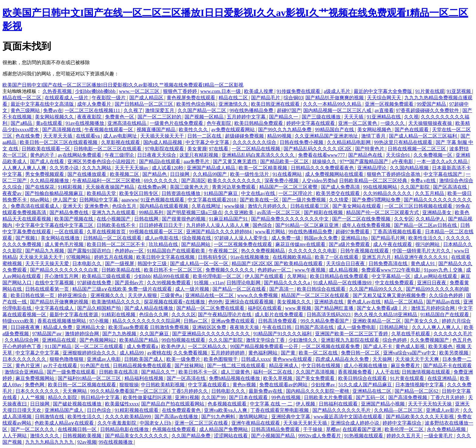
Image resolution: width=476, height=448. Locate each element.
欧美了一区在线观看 (337, 257)
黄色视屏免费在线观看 (192, 98)
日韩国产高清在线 (315, 327)
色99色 (216, 302)
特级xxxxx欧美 (19, 321)
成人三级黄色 (236, 372)
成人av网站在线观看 (436, 276)
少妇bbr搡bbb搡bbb (96, 91)
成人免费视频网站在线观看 (335, 174)
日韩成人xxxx (256, 359)
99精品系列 (152, 212)
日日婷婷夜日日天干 (161, 225)
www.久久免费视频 (258, 295)
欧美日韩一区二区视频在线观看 (83, 385)
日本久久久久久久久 (25, 359)
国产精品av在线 (444, 302)
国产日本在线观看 (249, 397)
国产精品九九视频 (45, 251)
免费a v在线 (424, 181)
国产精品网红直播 (335, 308)
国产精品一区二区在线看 (240, 289)
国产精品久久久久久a (287, 283)
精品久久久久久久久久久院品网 (147, 321)
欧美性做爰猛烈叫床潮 (148, 397)
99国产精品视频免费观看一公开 (265, 346)
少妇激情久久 (304, 340)
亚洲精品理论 (372, 168)
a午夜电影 (403, 161)
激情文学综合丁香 (266, 340)
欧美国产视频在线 (74, 219)
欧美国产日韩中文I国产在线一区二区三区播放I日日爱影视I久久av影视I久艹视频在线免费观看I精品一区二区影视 (123, 85)
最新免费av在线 (266, 391)
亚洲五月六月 (377, 257)
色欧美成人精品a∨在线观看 (65, 423)
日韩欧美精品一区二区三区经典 (374, 181)
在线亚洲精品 (443, 378)
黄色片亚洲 (28, 366)
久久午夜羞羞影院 (117, 423)
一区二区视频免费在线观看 (243, 244)
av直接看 (384, 110)
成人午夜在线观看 (393, 244)
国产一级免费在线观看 (72, 372)
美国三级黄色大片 (190, 187)
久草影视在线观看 (121, 142)
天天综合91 (399, 155)
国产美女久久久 (422, 321)
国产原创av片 (130, 283)
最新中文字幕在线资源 (74, 315)
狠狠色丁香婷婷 (181, 91)
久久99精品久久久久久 (388, 193)
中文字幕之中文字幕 (208, 142)
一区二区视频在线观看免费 (331, 346)
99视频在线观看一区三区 (157, 232)
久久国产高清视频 (316, 372)
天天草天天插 (58, 136)
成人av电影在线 (162, 238)
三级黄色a (172, 295)
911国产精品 (58, 346)
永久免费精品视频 (447, 429)
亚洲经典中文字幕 (291, 417)
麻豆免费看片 (406, 366)
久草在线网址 (207, 206)
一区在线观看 (70, 232)
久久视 (411, 117)
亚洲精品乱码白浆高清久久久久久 (259, 155)
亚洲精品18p (355, 238)
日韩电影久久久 (229, 391)
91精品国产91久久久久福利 (283, 334)
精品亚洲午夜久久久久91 (422, 257)
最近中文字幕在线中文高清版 (43, 104)
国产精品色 (155, 174)
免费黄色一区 (120, 117)
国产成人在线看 (48, 161)
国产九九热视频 (120, 334)
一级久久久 (393, 123)
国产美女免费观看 (316, 378)
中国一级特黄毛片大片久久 (422, 251)
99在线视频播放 (116, 442)
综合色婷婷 (395, 340)
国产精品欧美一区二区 (285, 161)
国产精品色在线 (366, 155)
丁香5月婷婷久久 (190, 391)
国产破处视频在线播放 (78, 404)
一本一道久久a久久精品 (442, 161)
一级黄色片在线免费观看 (177, 123)
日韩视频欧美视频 (83, 436)
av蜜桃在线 (159, 353)
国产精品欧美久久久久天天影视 (420, 417)
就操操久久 (325, 161)
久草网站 (297, 276)
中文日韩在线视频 (321, 366)
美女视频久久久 (294, 302)
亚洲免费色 (97, 206)
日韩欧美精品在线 (121, 270)
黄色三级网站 (26, 110)
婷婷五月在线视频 (114, 257)
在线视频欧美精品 (293, 257)
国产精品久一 (284, 117)
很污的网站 (428, 244)
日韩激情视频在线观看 (427, 372)
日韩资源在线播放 (182, 193)
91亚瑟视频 (459, 91)
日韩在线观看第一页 (48, 289)
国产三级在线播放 (322, 117)
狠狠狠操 (129, 385)
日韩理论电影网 (244, 283)
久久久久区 (184, 315)
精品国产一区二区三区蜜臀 (289, 187)
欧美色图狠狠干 (221, 359)
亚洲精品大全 (91, 327)
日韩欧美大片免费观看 (329, 397)
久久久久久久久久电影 (313, 251)
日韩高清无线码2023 (329, 315)
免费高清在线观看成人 (36, 206)
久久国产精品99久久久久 (376, 289)
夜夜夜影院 (90, 117)
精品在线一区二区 (22, 98)
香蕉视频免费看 (355, 372)
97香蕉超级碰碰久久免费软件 (428, 110)
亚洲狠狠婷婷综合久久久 (90, 353)
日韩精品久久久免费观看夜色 (323, 168)
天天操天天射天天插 (306, 423)
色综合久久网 (154, 315)
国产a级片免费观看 (350, 244)
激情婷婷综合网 (83, 334)
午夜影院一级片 (109, 98)
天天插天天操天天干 (163, 136)
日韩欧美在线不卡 (117, 225)
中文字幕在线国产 (444, 174)
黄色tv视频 (245, 385)
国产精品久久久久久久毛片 (342, 410)
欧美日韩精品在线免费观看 (340, 276)
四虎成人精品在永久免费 (343, 359)
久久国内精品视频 (410, 168)
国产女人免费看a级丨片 (383, 308)
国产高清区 (193, 181)
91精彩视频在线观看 (137, 410)
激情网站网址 (254, 417)
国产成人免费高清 (341, 187)
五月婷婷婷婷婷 (228, 353)
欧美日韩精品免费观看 (259, 123)
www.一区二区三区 (140, 91)
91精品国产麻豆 (221, 193)
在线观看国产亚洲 (362, 429)
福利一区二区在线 (273, 372)
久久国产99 (214, 397)
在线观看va (88, 136)
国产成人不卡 (378, 346)
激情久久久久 (45, 436)
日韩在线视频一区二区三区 (417, 149)
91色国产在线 (96, 366)
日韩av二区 (196, 321)
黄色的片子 (43, 155)
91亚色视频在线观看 (163, 200)
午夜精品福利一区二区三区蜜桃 (107, 181)
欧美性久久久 (194, 130)
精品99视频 (280, 136)
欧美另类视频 (454, 353)
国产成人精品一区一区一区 (200, 263)
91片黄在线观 (430, 91)
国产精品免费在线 (70, 212)
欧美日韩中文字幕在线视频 (166, 257)
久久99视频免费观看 (169, 283)
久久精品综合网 (22, 340)
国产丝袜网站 (190, 366)
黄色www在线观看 (293, 359)
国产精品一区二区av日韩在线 (426, 225)
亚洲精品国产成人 (65, 410)
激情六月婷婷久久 (268, 206)
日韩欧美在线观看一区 (46, 149)
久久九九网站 (97, 168)
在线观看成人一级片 (67, 98)
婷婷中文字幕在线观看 (311, 123)
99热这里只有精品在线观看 (404, 142)
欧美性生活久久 (426, 238)
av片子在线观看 (61, 366)
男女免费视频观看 (45, 174)
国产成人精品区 (147, 98)
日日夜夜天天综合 (157, 155)
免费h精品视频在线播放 (235, 378)
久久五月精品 (430, 193)
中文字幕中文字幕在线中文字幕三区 (55, 225)
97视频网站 (79, 257)
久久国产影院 (416, 187)
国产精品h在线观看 (160, 161)
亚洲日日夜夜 (432, 283)
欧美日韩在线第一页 (33, 295)
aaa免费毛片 (197, 161)
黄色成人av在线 (364, 302)
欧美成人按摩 (259, 91)
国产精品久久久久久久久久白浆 (65, 270)
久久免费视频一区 (433, 155)
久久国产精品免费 (192, 436)
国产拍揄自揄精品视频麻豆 (55, 193)
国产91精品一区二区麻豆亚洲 (308, 225)
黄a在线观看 (50, 123)
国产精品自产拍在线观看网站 (173, 404)
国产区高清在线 (450, 187)
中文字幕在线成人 (55, 308)
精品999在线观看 (172, 276)
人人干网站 (15, 436)
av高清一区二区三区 (279, 212)
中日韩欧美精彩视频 (163, 385)
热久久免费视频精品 (263, 251)
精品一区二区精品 (404, 302)
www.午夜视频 (311, 270)
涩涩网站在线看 (231, 436)
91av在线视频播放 (85, 123)
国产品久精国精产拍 (100, 308)
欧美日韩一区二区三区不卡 (117, 244)
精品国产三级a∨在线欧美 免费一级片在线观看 (122, 289)
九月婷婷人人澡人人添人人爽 (218, 225)
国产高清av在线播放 (177, 417)
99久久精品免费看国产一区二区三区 (130, 391)
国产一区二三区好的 (160, 117)
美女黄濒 (197, 149)
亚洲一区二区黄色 (358, 123)
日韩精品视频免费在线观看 (143, 366)
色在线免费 (28, 136)
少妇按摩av (323, 385)
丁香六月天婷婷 (448, 397)
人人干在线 (387, 372)
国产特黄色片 (370, 149)
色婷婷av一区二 (275, 270)
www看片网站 (271, 232)
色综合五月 (125, 206)
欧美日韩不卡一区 (199, 372)
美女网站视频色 (375, 130)
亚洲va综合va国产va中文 (410, 353)
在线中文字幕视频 (55, 283)
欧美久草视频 (278, 378)
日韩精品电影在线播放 (125, 429)
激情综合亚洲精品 (25, 372)
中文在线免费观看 (395, 283)
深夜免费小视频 (282, 181)
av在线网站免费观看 (80, 155)
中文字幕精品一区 (392, 276)
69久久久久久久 (161, 181)
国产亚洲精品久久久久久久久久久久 (212, 334)
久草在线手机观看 (411, 334)
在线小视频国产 (114, 219)
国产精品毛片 (266, 98)
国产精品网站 (196, 244)
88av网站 (40, 200)
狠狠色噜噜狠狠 (67, 359)
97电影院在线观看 (165, 149)
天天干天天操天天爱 (48, 263)
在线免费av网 (153, 187)
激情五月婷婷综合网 (433, 308)
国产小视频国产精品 (274, 436)
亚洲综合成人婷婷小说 (355, 423)
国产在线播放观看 (87, 174)
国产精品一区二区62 (417, 391)
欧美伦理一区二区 (405, 429)
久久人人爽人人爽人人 (437, 327)
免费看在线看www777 (322, 155)
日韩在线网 (147, 219)
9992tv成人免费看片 (320, 436)
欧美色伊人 (173, 346)
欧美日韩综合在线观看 (322, 289)
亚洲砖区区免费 (210, 327)
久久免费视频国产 (430, 340)
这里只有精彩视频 (199, 155)
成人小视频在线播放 (366, 366)
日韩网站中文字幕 (99, 200)
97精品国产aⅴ (47, 334)
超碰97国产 (289, 110)
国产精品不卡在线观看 (447, 366)
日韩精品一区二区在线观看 (113, 238)
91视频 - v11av (209, 283)
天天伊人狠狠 (143, 295)
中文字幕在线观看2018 (212, 200)
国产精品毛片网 (389, 238)
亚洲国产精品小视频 (383, 404)
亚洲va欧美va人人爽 (226, 410)
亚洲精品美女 (437, 212)
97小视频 (100, 321)
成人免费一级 (287, 238)
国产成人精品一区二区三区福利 (423, 136)
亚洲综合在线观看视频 (250, 302)
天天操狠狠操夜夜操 (431, 123)
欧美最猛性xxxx (122, 404)
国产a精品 (22, 123)
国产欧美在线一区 (260, 200)
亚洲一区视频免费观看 (390, 104)
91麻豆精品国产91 (229, 219)
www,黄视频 (299, 308)
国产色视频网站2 (98, 340)
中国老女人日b (156, 423)
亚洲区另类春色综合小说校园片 (102, 161)
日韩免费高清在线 (389, 263)
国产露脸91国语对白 (90, 251)
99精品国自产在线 (335, 130)
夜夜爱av (13, 193)
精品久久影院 (63, 397)
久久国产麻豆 (155, 334)
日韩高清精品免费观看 (276, 429)
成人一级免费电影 (357, 327)
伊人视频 (306, 404)
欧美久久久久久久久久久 (235, 181)
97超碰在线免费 (95, 283)
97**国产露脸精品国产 (365, 161)
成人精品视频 (344, 270)
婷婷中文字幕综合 (403, 423)
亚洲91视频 (187, 397)
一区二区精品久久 (208, 346)
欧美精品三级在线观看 (107, 276)
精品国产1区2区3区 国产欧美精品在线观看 (278, 263)
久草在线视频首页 (107, 232)
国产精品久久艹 (159, 372)
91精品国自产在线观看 (445, 315)
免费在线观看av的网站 (284, 385)
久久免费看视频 (191, 353)
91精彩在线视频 (119, 315)
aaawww (130, 200)
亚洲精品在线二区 (372, 391)
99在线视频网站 (381, 187)
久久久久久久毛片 (453, 334)
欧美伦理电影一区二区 (218, 276)
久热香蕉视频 (58, 91)
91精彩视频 (70, 187)
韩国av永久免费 (321, 238)
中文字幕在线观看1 (209, 385)
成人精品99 (132, 353)
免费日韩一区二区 (361, 353)
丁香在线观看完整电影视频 (280, 410)
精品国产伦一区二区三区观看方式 (383, 212)
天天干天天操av (132, 168)
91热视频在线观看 (364, 436)
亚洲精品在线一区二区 (210, 295)
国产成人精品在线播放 (149, 308)
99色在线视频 (287, 397)
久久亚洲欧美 (240, 212)
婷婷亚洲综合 (73, 295)
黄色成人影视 (411, 346)
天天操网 (383, 359)
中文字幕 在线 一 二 (272, 404)
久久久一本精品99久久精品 (333, 104)
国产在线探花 (40, 187)
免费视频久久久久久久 (230, 270)
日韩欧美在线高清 (119, 372)
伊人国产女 (65, 200)
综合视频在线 (197, 238)
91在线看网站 (288, 174)
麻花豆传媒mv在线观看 (301, 244)
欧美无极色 (441, 346)
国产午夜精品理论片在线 (225, 315)
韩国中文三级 (153, 263)
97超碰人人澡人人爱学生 (242, 238)
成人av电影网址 (121, 136)
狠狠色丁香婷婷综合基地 (394, 174)
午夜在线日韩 (277, 327)
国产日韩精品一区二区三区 (144, 104)
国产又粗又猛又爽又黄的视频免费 (390, 295)
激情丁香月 (374, 136)
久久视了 (133, 110)
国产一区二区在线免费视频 (362, 219)
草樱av (333, 429)
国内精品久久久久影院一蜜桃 (318, 391)
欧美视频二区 (125, 174)
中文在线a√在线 (259, 193)
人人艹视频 (33, 397)
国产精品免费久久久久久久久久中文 (291, 219)
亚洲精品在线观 (59, 340)
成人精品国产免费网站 (224, 429)
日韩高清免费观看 (278, 321)
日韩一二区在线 (205, 136)
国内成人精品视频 (163, 142)
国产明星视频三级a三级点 (194, 212)
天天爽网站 (75, 391)
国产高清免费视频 (408, 397)
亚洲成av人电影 (104, 359)
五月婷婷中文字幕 (247, 117)
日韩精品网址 (394, 327)
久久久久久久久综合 (255, 142)
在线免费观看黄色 (182, 410)
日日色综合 (100, 410)
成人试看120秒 (168, 168)
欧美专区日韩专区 (139, 193)
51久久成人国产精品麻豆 (366, 385)
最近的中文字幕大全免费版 (383, 91)
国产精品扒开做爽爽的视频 (335, 98)
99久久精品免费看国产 (325, 321)
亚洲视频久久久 (108, 295)
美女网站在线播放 (61, 238)
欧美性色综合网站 (196, 104)
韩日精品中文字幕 (101, 397)
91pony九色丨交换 (444, 270)
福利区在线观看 (265, 308)
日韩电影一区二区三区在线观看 (108, 149)
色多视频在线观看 (228, 404)
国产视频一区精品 (205, 117)
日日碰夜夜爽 (26, 327)
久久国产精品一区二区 (202, 110)
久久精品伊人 (431, 219)
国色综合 (263, 225)
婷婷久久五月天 (404, 436)
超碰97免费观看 (353, 232)
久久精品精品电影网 (349, 142)
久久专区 (404, 219)
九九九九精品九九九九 (50, 442)
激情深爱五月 (160, 110)
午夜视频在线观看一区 (109, 130)
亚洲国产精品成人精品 (212, 168)
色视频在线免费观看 (175, 429)
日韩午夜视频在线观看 (365, 251)
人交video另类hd (319, 181)
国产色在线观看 (412, 130)
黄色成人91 (423, 263)
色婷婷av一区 (130, 251)
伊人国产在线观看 (265, 276)
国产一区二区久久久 (33, 429)
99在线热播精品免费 (252, 110)
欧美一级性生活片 (250, 174)
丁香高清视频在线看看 (398, 232)
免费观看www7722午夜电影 (391, 270)
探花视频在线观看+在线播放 (175, 302)
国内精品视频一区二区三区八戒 (338, 110)
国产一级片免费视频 (304, 200)
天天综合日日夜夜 (346, 263)
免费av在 (53, 110)
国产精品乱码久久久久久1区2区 (318, 149)
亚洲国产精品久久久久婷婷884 (219, 232)
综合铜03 (293, 98)
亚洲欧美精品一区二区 (377, 321)
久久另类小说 (65, 168)
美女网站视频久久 (55, 117)
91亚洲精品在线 (384, 117)
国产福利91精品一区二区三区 (90, 378)
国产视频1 (27, 238)
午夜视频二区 (224, 251)
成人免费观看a (143, 346)
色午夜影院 (219, 123)
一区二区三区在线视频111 (93, 110)
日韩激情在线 (50, 417)
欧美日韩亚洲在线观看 (276, 104)
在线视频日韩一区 (78, 429)
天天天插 (354, 117)
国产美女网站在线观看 (357, 206)
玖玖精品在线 (164, 244)
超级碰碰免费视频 (245, 136)
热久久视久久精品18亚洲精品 (386, 315)
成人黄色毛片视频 (65, 244)
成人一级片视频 (193, 289)
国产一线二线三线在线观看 (237, 366)
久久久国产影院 (226, 340)
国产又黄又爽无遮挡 (235, 161)
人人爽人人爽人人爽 (25, 168)
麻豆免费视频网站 (36, 378)
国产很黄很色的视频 (184, 219)
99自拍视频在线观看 (184, 340)
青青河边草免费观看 (234, 187)
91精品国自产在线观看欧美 (177, 251)
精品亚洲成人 (284, 366)
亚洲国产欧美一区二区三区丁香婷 (352, 334)
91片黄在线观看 (408, 378)
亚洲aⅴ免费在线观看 (233, 321)
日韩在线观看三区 (310, 206)
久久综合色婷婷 (447, 295)
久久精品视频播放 (50, 181)
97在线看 (219, 149)
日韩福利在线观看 (339, 404)
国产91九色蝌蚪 (219, 417)
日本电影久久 (87, 263)
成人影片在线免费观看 (280, 315)
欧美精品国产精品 (139, 340)
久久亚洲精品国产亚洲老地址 (327, 136)
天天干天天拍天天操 (430, 404)
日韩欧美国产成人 (144, 359)
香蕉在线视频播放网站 (62, 321)
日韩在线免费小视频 (302, 142)
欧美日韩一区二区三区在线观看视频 (59, 142)
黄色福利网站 (263, 353)
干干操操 (313, 429)
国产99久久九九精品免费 (285, 130)
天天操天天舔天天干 (42, 257)
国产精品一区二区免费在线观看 (211, 308)
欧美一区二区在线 (319, 353)
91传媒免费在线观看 (299, 91)
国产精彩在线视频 (324, 212)
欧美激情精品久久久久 (117, 302)
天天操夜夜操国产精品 (110, 187)
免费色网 (35, 385)
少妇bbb (142, 276)
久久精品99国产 (210, 174)
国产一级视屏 (120, 263)
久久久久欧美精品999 (129, 417)
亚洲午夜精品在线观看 (256, 423)
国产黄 (289, 353)
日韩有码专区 (213, 257)
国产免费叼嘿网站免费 (377, 200)
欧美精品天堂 (102, 193)
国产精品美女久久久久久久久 (137, 436)
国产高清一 (282, 289)
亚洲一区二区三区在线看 (202, 423)
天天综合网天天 (385, 98)
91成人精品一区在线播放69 (343, 283)
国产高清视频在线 (62, 130)
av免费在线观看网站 (234, 130)
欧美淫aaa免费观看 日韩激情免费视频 (149, 327)
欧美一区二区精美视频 (263, 168)
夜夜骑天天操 (245, 327)
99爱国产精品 (432, 104)
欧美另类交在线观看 (338, 193)
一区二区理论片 (296, 193)
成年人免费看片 (95, 104)
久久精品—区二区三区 (399, 410)
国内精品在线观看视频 (165, 206)
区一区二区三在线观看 (100, 346)
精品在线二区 (234, 98)
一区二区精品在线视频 (257, 149)
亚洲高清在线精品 (127, 123)
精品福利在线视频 (144, 378)
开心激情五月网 (62, 276)
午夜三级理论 (120, 155)
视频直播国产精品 (157, 130)
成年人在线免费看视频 (367, 225)
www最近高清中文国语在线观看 (349, 417)
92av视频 (87, 442)
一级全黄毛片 (439, 436)
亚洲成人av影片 (443, 410)
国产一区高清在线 (187, 378)
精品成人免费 (58, 327)
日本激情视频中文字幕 (420, 385)
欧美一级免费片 (184, 359)
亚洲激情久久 (234, 104)
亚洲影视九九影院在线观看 (351, 340)
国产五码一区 (371, 397)
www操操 (235, 206)
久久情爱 (339, 200)
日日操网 (180, 174)
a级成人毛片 (338, 91)
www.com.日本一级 (221, 91)
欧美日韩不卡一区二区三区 (174, 270)
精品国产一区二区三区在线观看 (316, 295)
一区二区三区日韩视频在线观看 (419, 206)
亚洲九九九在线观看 (114, 212)
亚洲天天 (72, 206)
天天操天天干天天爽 (418, 359)
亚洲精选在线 (329, 302)
